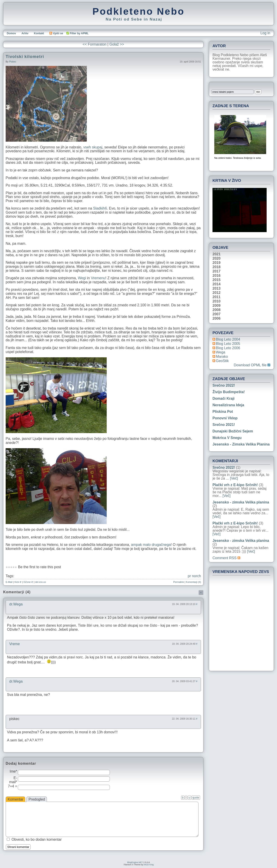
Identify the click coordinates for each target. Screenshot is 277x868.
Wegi (82, 278)
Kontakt (39, 33)
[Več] (234, 478)
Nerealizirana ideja (228, 405)
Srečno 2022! (224, 385)
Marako (222, 357)
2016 (217, 276)
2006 (217, 319)
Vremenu (98, 278)
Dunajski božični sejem (233, 431)
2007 (217, 314)
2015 (217, 280)
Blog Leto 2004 (228, 339)
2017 (217, 271)
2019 (217, 263)
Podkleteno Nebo (138, 11)
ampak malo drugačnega (151, 545)
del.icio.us (40, 582)
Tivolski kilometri (25, 57)
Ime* (13, 771)
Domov (11, 33)
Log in (265, 33)
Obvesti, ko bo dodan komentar (37, 839)
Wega (221, 352)
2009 (217, 306)
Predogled (37, 799)
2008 (217, 310)
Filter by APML (79, 33)
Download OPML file (252, 365)
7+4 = (13, 786)
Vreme (15, 644)
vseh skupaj (93, 147)
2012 (217, 293)
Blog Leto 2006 (228, 348)
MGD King (149, 865)
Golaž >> (117, 44)
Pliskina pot (223, 412)
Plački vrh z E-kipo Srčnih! (235, 485)
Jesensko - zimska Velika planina (241, 444)
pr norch (194, 576)
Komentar (15, 799)
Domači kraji (224, 398)
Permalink (179, 582)
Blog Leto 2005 (228, 344)
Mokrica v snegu (227, 438)
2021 (217, 254)
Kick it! (18, 582)
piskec (13, 62)
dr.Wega (16, 604)
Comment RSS (226, 558)
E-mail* (13, 780)
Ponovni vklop (225, 418)
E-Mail (9, 582)
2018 (217, 267)
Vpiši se (56, 33)
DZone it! (28, 582)
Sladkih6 (100, 208)
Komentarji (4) (193, 582)
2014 (217, 284)
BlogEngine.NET (135, 862)
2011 (217, 297)
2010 (217, 301)
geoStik (222, 361)
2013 (217, 289)
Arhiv (25, 33)
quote (196, 798)
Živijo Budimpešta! (229, 392)
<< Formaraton (95, 44)
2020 (217, 259)
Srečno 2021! (224, 425)
